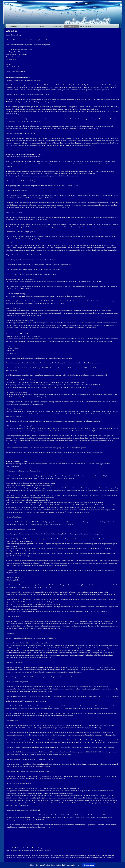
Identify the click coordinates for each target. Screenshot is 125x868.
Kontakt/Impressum (86, 26)
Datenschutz (72, 26)
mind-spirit (13, 26)
